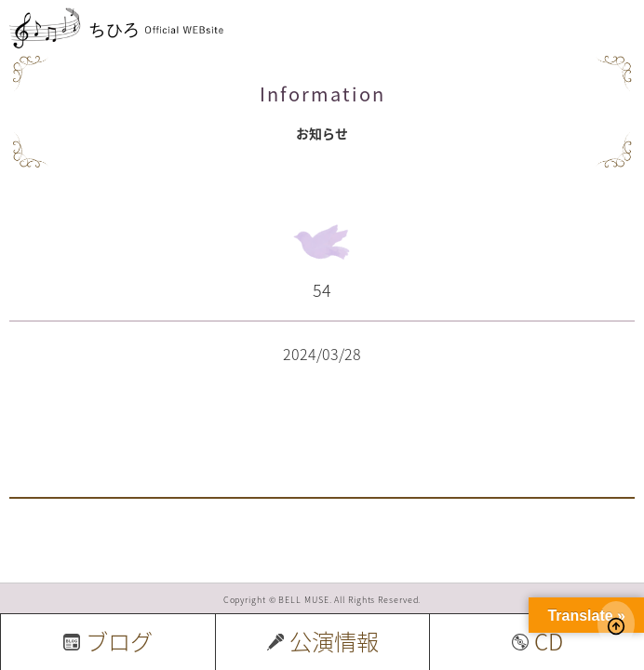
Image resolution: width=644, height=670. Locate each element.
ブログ (108, 641)
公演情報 (323, 641)
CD (537, 641)
